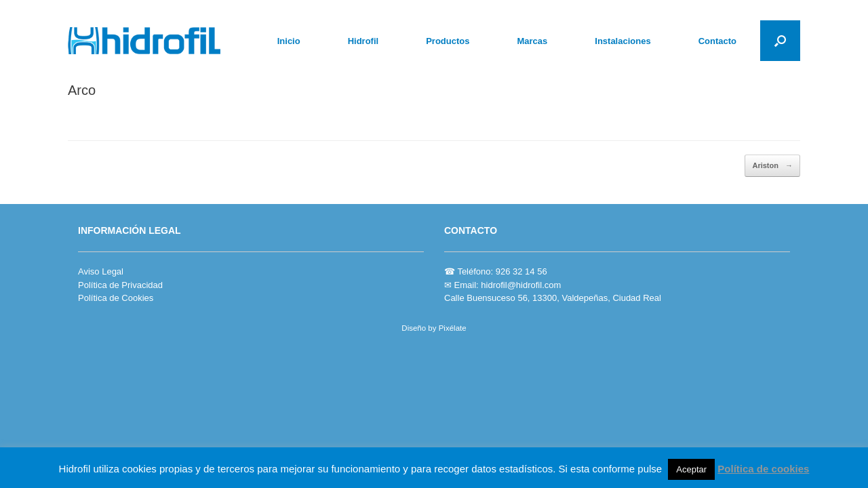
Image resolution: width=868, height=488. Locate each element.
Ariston (772, 166)
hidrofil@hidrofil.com (521, 285)
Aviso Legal (101, 271)
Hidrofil (363, 41)
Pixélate (453, 328)
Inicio (289, 41)
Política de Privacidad (120, 285)
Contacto (717, 41)
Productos (448, 41)
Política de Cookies (116, 298)
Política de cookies (763, 469)
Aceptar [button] (691, 469)
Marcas (532, 41)
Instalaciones (623, 41)
